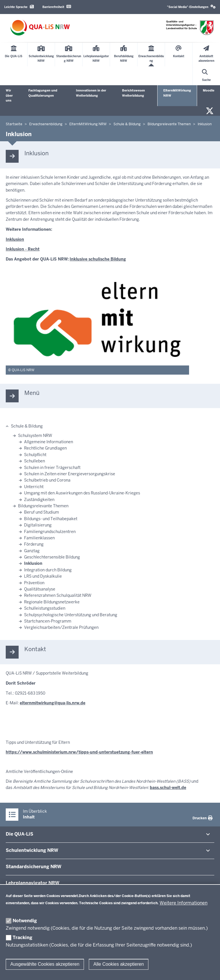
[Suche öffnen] (206, 76)
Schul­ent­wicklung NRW (32, 850)
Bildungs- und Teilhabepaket (51, 519)
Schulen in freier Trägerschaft (52, 468)
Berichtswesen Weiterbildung (133, 93)
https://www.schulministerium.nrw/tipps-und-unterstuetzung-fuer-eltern (79, 752)
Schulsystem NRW (35, 436)
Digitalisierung (38, 525)
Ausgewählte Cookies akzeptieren (45, 964)
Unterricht (34, 487)
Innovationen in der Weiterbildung (91, 93)
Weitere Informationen (183, 903)
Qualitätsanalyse (40, 589)
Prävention (34, 583)
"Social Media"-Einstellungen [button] (191, 7)
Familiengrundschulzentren (50, 532)
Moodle (209, 90)
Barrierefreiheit (57, 7)
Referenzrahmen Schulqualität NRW (58, 595)
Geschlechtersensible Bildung (52, 557)
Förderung (34, 544)
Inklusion (15, 239)
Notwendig (25, 921)
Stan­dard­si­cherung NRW (34, 867)
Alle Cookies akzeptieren (119, 964)
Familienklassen (39, 538)
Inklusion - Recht (23, 249)
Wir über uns (9, 95)
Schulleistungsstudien (45, 608)
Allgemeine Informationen (49, 442)
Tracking (22, 938)
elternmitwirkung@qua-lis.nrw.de (53, 703)
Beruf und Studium (42, 512)
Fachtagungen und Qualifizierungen (43, 93)
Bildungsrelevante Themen (43, 506)
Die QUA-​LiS (19, 834)
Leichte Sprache (19, 7)
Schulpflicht (35, 455)
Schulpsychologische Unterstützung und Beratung (71, 615)
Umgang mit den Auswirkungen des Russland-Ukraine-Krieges (82, 493)
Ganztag (32, 551)
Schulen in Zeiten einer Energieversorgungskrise (70, 474)
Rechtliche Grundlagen (45, 448)
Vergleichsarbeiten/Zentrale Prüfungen (61, 627)
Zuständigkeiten (39, 500)
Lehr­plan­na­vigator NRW (33, 883)
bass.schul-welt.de (168, 788)
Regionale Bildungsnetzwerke (52, 602)
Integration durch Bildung (48, 570)
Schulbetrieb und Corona (47, 480)
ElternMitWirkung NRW (177, 93)
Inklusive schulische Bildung (98, 259)
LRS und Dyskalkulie (43, 576)
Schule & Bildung (27, 426)
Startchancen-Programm (48, 621)
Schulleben (35, 461)
